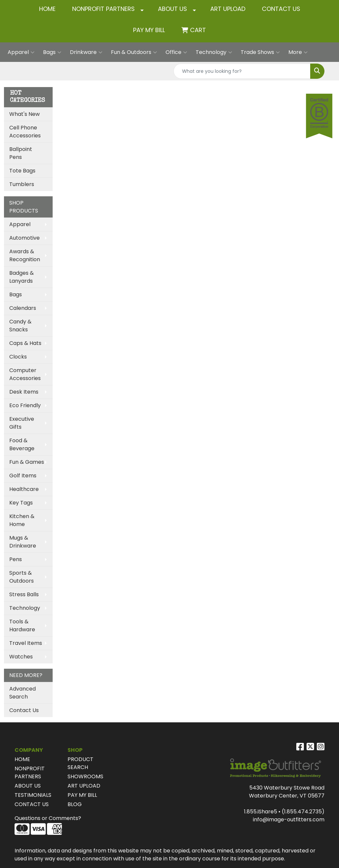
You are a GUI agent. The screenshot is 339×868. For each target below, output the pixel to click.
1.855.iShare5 (261, 812)
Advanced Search (23, 693)
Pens (16, 559)
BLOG (75, 804)
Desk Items (24, 392)
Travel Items (26, 643)
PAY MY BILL (82, 795)
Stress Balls (24, 594)
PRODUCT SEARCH (80, 763)
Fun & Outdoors (134, 52)
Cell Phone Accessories (25, 132)
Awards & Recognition (25, 255)
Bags (52, 52)
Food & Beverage (22, 444)
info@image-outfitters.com (289, 820)
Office (176, 52)
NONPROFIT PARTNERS (103, 9)
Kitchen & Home (22, 520)
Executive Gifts (22, 423)
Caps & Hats (25, 343)
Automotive (24, 238)
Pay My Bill (149, 30)
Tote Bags (22, 171)
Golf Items (23, 476)
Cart (198, 30)
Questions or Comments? (48, 818)
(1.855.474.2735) (303, 812)
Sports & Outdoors (22, 577)
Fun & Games (27, 462)
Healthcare (24, 489)
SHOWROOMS (85, 776)
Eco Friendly (25, 405)
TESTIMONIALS (33, 795)
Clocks (18, 357)
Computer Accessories (25, 374)
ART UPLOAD (228, 9)
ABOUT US (172, 9)
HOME (47, 9)
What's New (24, 114)
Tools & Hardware (22, 626)
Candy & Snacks (20, 326)
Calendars (23, 308)
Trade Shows (260, 52)
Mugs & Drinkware (23, 542)
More (298, 52)
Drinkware (86, 52)
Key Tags (21, 503)
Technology (214, 52)
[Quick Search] (242, 71)
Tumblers (22, 184)
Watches (21, 657)
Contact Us (24, 710)
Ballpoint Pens (21, 153)
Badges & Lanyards (22, 277)
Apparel (21, 52)
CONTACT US (281, 9)
